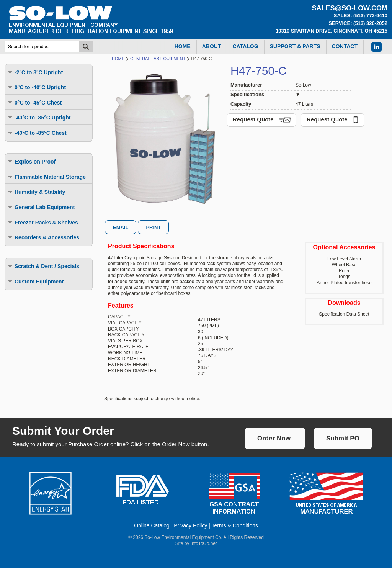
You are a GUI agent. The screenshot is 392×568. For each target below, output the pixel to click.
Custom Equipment (35, 281)
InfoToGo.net (204, 543)
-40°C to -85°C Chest (37, 133)
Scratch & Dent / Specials (43, 266)
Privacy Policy (190, 525)
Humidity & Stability (36, 192)
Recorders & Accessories (43, 237)
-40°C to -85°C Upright (39, 117)
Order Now (274, 438)
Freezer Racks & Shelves (42, 222)
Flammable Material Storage (46, 177)
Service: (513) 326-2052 (358, 23)
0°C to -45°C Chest (34, 102)
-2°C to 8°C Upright (35, 72)
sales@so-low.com (350, 8)
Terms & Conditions (234, 525)
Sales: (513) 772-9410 (361, 16)
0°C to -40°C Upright (36, 87)
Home (118, 59)
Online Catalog (152, 525)
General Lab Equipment (41, 207)
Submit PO (343, 438)
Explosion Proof (31, 161)
